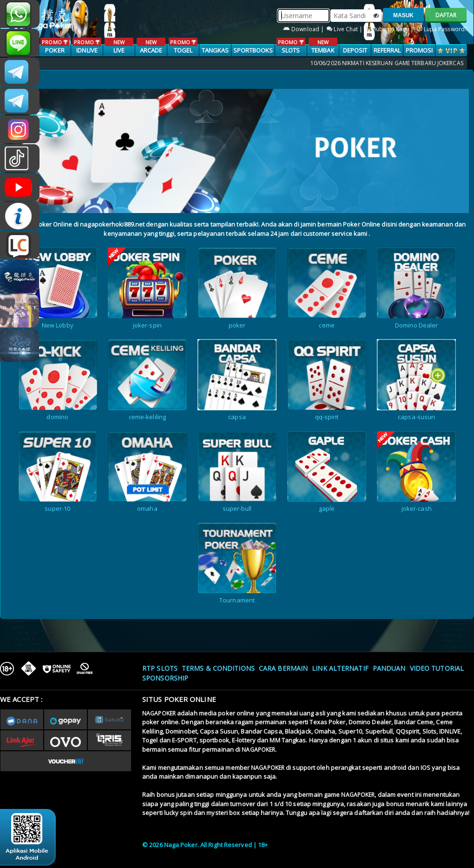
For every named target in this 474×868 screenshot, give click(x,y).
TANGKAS (215, 50)
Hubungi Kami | (391, 29)
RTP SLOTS (160, 668)
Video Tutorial (437, 668)
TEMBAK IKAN (323, 51)
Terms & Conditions (218, 668)
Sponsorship (165, 678)
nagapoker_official (20, 43)
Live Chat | (345, 29)
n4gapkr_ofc (20, 129)
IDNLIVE (87, 46)
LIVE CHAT (20, 245)
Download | (304, 29)
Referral (387, 50)
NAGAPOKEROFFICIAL (20, 187)
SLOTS (291, 46)
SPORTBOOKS (253, 50)
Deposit (355, 50)
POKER (55, 46)
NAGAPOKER (159, 713)
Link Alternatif (340, 668)
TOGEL (183, 46)
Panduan (389, 668)
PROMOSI (419, 50)
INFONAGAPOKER (20, 216)
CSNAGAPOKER (20, 72)
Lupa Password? (442, 29)
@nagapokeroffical (20, 158)
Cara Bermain (283, 668)
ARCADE (151, 46)
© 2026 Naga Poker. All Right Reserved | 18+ (205, 845)
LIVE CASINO (119, 51)
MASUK (403, 15)
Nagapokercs (20, 100)
